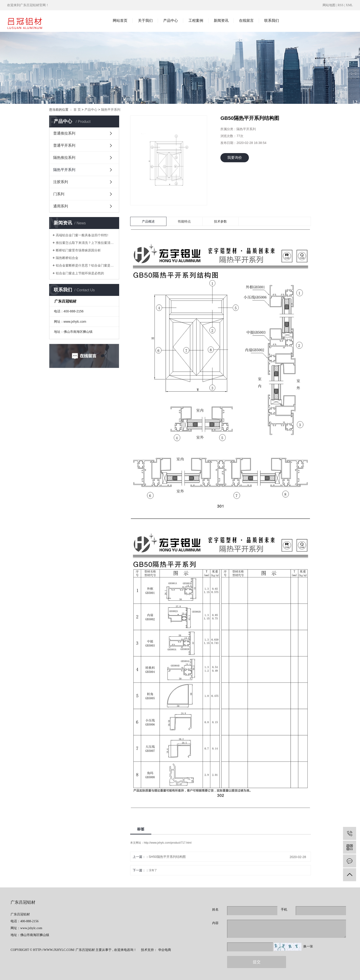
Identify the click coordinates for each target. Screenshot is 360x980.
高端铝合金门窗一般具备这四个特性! (82, 235)
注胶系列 (61, 182)
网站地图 (329, 5)
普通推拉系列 (64, 133)
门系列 (59, 194)
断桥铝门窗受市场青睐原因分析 (78, 250)
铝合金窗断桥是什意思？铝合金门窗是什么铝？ (86, 265)
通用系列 (61, 206)
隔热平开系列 (111, 110)
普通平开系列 (64, 145)
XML (349, 5)
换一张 (308, 946)
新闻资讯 (221, 21)
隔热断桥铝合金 (67, 258)
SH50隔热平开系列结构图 (167, 857)
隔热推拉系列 (64, 158)
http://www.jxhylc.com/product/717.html (168, 843)
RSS (341, 5)
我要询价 (235, 158)
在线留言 (246, 21)
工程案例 (196, 21)
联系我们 (272, 21)
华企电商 (165, 950)
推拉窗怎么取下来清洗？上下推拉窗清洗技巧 (86, 243)
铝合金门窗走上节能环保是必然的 (80, 273)
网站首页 (120, 21)
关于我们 (145, 21)
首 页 (77, 110)
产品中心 (171, 21)
